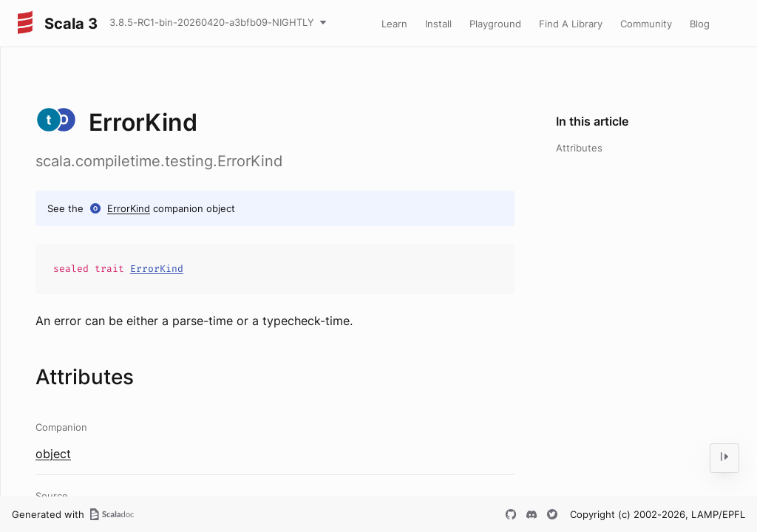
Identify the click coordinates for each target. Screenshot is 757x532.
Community (646, 24)
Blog (700, 24)
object (53, 454)
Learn (394, 24)
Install (438, 24)
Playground (495, 24)
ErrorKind (129, 208)
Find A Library (571, 24)
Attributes (579, 148)
